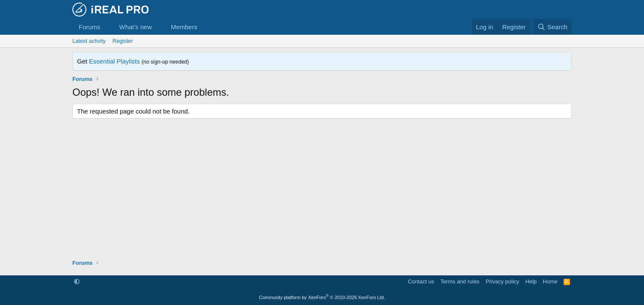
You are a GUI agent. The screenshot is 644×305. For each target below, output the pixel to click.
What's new (136, 27)
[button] (107, 27)
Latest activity (89, 41)
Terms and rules (460, 281)
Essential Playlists (114, 61)
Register (123, 41)
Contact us (421, 281)
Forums (89, 27)
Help (531, 281)
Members (184, 27)
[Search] (552, 27)
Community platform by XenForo (322, 297)
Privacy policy (502, 281)
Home (550, 281)
